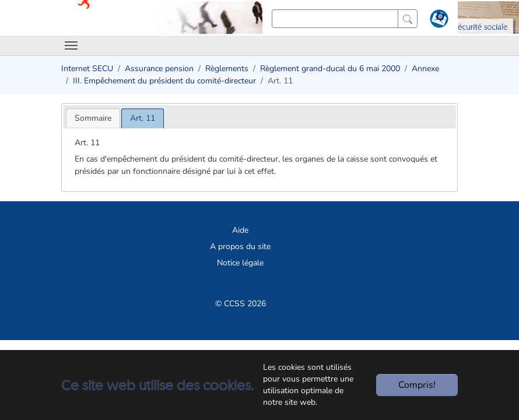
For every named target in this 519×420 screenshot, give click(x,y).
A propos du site (240, 246)
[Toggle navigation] (71, 45)
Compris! (417, 385)
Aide (240, 230)
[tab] (93, 118)
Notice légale (240, 263)
